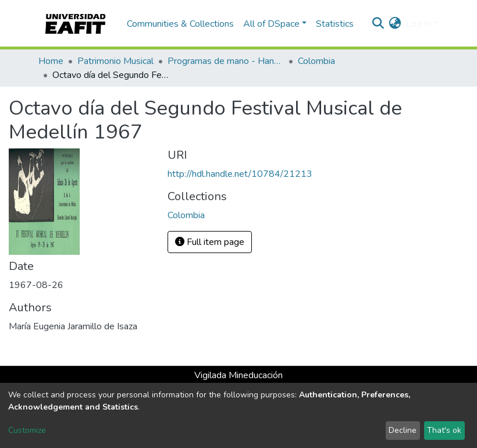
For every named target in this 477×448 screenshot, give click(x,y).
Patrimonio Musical (115, 61)
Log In (419, 24)
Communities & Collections (180, 24)
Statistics (335, 24)
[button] (395, 24)
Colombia (316, 61)
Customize (27, 430)
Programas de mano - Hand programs (226, 61)
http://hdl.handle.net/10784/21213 (240, 174)
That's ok (444, 430)
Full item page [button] (210, 242)
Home (51, 61)
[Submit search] (378, 24)
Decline (403, 430)
